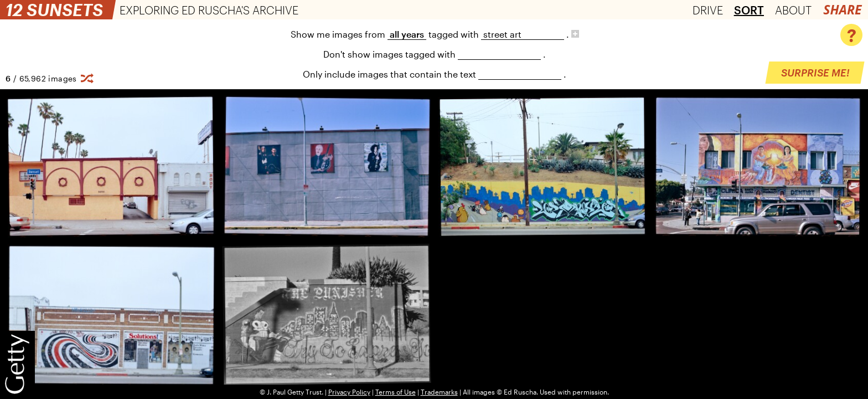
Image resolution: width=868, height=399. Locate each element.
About (793, 10)
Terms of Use (396, 392)
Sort (749, 10)
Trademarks (439, 392)
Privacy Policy (349, 392)
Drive (708, 10)
